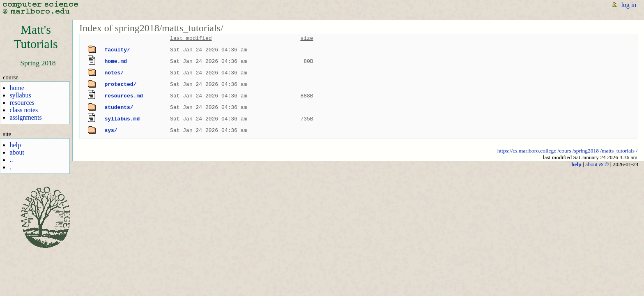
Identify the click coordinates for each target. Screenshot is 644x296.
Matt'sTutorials (36, 37)
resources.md (124, 96)
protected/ (120, 84)
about (17, 152)
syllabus (20, 95)
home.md (116, 61)
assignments (25, 117)
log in (629, 5)
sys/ (111, 130)
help (15, 145)
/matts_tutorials (617, 151)
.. (11, 160)
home (17, 88)
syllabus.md (122, 119)
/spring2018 (586, 151)
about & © (597, 164)
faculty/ (117, 50)
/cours (565, 151)
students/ (119, 107)
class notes (24, 110)
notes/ (114, 73)
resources (22, 103)
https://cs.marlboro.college (527, 151)
